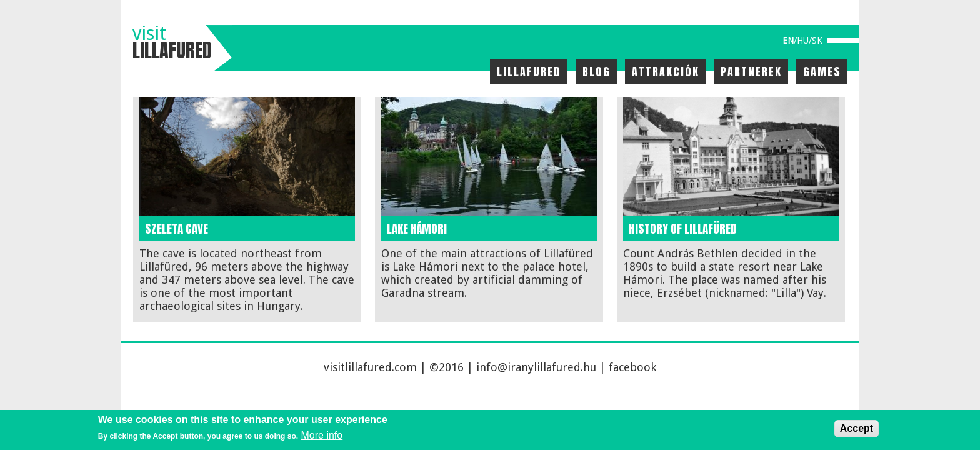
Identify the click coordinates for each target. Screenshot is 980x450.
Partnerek (751, 72)
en (788, 41)
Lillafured (529, 72)
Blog (597, 72)
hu (803, 41)
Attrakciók (666, 72)
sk (817, 41)
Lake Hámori (417, 229)
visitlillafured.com (370, 367)
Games (822, 72)
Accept (857, 428)
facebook (632, 367)
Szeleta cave (177, 229)
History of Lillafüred (683, 229)
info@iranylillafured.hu (536, 367)
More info (322, 435)
